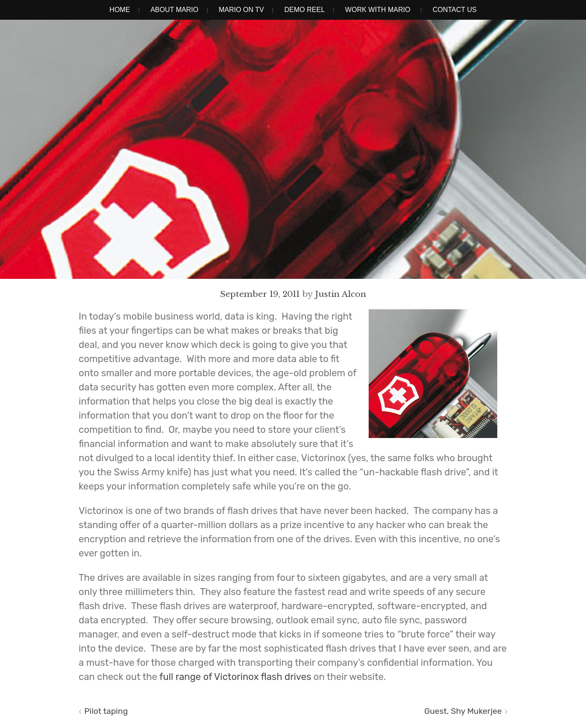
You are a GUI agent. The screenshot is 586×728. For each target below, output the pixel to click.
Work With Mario (378, 10)
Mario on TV (241, 10)
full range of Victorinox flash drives (235, 677)
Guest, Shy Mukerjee (463, 711)
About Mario (174, 10)
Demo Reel (304, 10)
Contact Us (455, 10)
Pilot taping (106, 711)
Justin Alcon (341, 294)
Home (120, 10)
